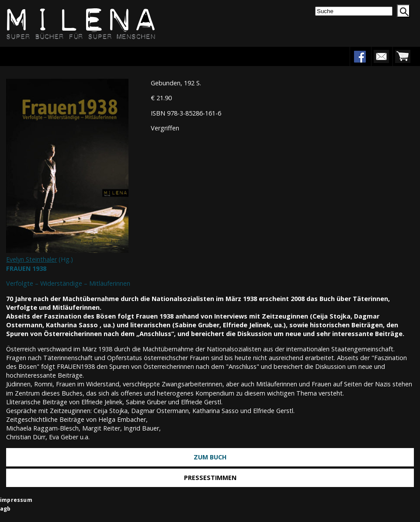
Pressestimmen (210, 478)
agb (5, 509)
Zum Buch (210, 457)
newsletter (381, 56)
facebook (360, 56)
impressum (16, 500)
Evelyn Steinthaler (31, 259)
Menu (34, 56)
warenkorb (403, 56)
